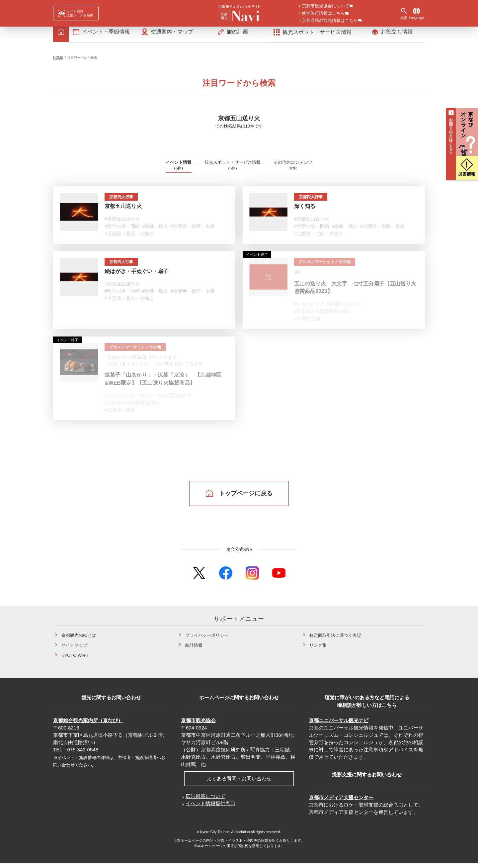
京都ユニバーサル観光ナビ (339, 725)
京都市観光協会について (325, 6)
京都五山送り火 (123, 211)
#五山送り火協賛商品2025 (321, 316)
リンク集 (318, 650)
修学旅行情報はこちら (323, 14)
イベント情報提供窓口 (210, 808)
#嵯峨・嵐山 (155, 231)
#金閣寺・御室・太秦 (193, 231)
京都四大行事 (123, 201)
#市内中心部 (307, 323)
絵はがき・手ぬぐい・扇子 (136, 276)
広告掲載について (205, 801)
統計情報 (194, 650)
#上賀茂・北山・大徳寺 (129, 238)
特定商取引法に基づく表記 (335, 640)
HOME (58, 62)
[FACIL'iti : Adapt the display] (76, 13)
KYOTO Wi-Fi (75, 660)
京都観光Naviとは (79, 640)
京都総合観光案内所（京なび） (88, 725)
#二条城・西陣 (120, 415)
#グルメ (146, 400)
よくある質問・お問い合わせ (239, 783)
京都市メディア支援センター (341, 802)
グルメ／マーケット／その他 (328, 267)
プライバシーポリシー (207, 640)
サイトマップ (74, 650)
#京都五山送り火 (122, 223)
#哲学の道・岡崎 (122, 231)
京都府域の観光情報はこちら (330, 21)
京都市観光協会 (198, 725)
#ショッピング (309, 309)
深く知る (305, 211)
